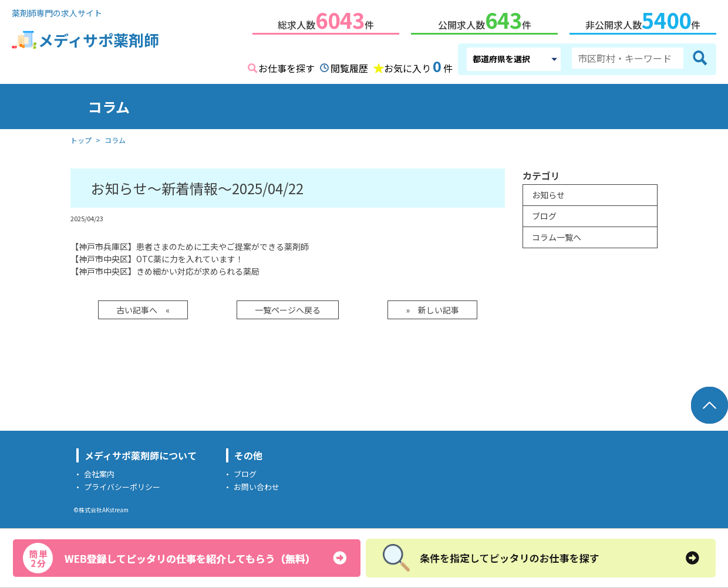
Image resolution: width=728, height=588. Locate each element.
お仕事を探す (287, 66)
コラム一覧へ (557, 235)
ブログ (544, 214)
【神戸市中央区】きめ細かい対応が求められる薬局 (165, 269)
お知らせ (548, 192)
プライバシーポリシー (122, 484)
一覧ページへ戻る (288, 307)
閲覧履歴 (349, 66)
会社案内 (99, 472)
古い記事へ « (143, 307)
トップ (81, 138)
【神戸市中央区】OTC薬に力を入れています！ (157, 256)
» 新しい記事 (432, 307)
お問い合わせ (257, 484)
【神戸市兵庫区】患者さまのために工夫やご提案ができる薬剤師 (190, 244)
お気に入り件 (418, 65)
